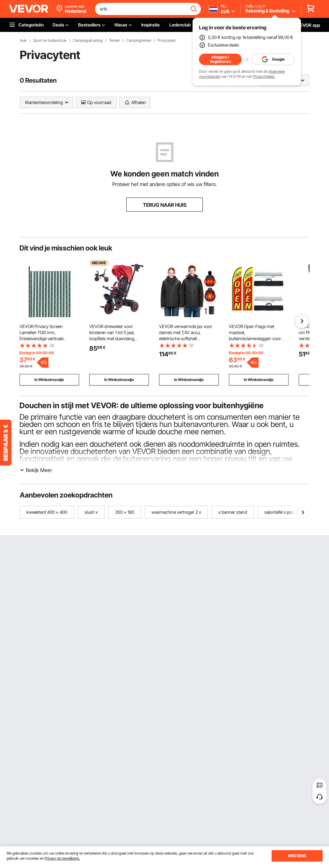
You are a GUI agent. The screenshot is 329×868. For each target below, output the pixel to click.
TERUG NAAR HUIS (165, 205)
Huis (23, 41)
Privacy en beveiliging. (62, 858)
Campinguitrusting (88, 41)
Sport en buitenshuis (50, 41)
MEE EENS (297, 856)
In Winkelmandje (49, 380)
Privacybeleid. (264, 76)
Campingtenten (139, 41)
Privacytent (167, 41)
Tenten (114, 41)
